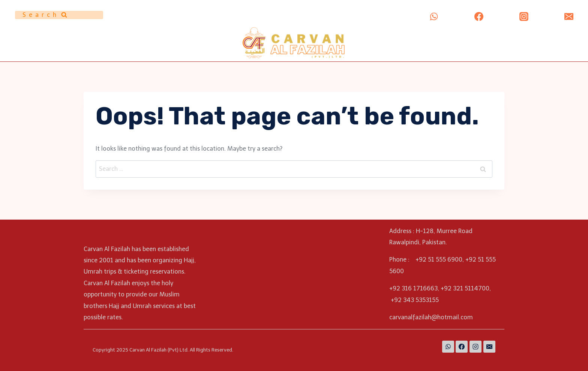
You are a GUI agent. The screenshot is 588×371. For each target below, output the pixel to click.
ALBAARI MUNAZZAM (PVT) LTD (526, 36)
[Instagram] (524, 16)
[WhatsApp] (434, 16)
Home (369, 36)
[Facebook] (479, 16)
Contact (463, 51)
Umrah (474, 36)
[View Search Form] (59, 15)
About (391, 36)
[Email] (569, 16)
